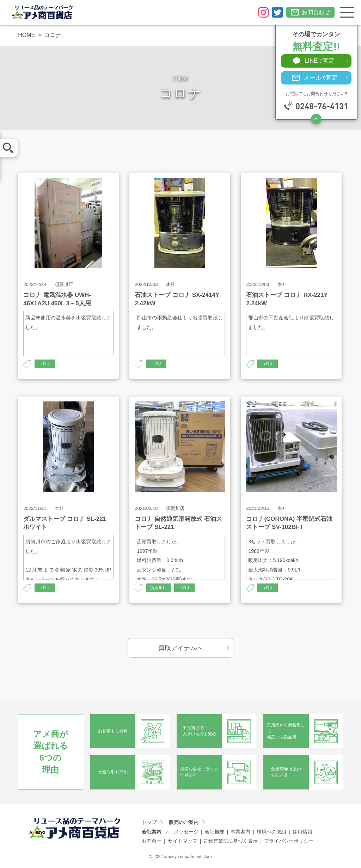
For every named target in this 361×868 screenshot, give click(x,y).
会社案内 (152, 832)
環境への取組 (271, 832)
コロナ (45, 364)
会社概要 (215, 832)
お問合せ (152, 841)
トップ (149, 822)
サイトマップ (183, 841)
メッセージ (186, 832)
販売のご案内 (184, 822)
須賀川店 (158, 588)
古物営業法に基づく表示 (231, 841)
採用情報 (302, 832)
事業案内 (240, 832)
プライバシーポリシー (289, 841)
